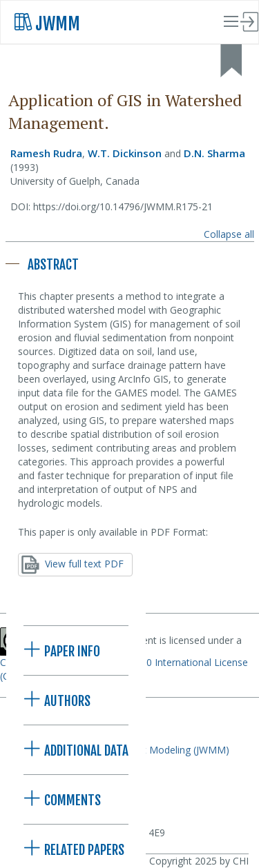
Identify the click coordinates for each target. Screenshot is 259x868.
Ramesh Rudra (46, 153)
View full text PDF (73, 565)
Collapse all (229, 234)
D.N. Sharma (214, 153)
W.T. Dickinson (125, 153)
